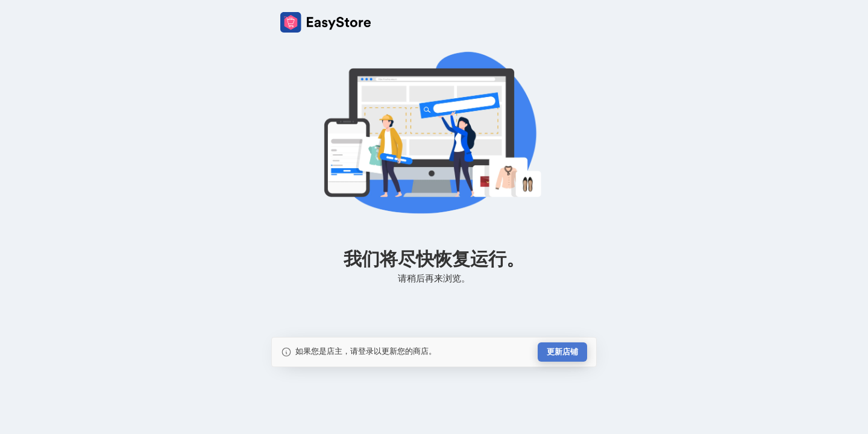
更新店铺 (562, 352)
